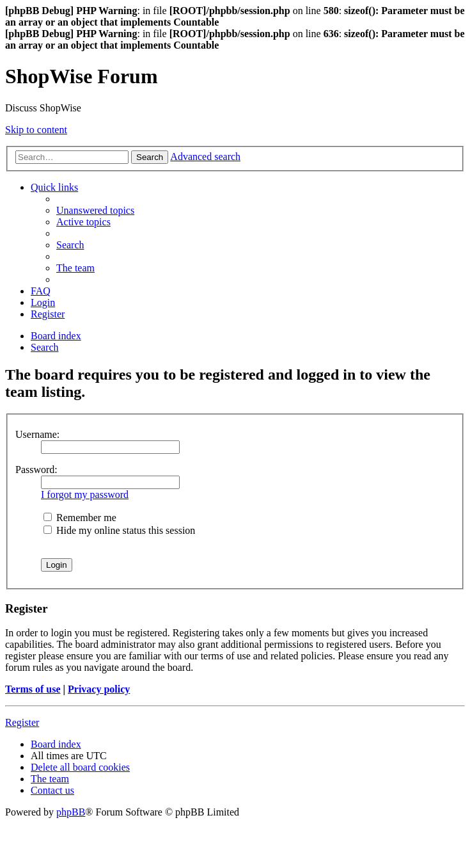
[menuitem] (95, 210)
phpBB (71, 812)
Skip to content (36, 130)
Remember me (80, 518)
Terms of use (33, 689)
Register (22, 722)
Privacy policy (99, 689)
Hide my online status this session (119, 530)
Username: (37, 434)
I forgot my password (85, 494)
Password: (36, 470)
